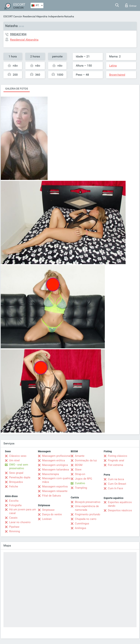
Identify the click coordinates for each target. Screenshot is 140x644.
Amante (80, 456)
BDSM (79, 465)
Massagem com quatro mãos (56, 480)
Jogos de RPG (83, 479)
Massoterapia (50, 474)
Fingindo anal (116, 460)
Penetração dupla (20, 477)
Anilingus (81, 528)
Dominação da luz (86, 460)
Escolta (14, 501)
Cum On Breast (117, 484)
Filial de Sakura (51, 496)
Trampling (81, 488)
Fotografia (15, 505)
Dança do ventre (52, 514)
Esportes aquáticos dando (120, 504)
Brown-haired (117, 75)
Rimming (14, 531)
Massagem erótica (54, 460)
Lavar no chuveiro (20, 522)
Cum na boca (116, 479)
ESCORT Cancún (13, 16)
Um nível (14, 460)
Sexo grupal (16, 473)
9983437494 (18, 34)
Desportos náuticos (120, 510)
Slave (78, 470)
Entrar (131, 5)
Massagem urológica (55, 465)
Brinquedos (16, 482)
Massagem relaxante (55, 491)
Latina (113, 66)
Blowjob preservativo (88, 502)
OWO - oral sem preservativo (19, 466)
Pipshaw (14, 527)
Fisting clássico (118, 456)
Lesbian (47, 519)
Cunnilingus (82, 524)
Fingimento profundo (88, 514)
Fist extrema (115, 465)
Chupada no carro (86, 519)
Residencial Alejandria (35, 16)
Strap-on (80, 474)
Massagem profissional (56, 456)
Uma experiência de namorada (87, 508)
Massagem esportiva (55, 487)
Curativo (80, 483)
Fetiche (14, 487)
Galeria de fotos (17, 89)
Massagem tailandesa (56, 470)
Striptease (48, 510)
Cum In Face (115, 488)
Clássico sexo (18, 456)
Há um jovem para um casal (23, 511)
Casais (13, 518)
